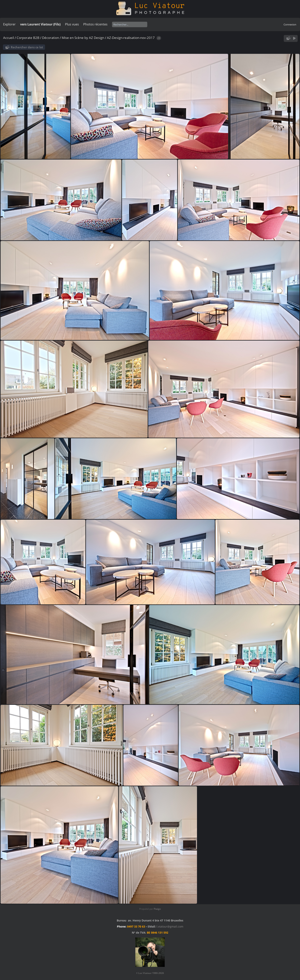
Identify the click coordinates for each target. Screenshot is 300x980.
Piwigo (157, 909)
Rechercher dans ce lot (27, 47)
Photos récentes (95, 24)
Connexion (290, 24)
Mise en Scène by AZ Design (83, 38)
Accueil (9, 38)
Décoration (51, 38)
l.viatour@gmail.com (170, 926)
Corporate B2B (28, 38)
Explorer (9, 24)
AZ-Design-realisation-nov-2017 (131, 38)
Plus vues (72, 24)
